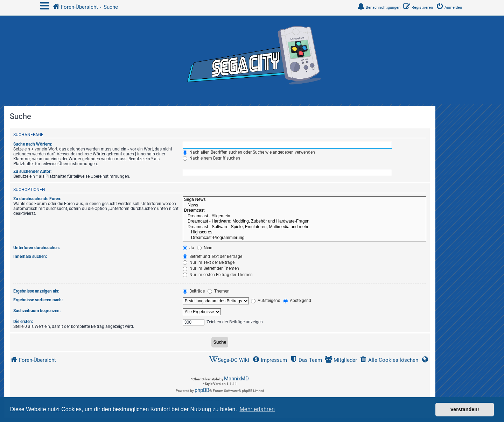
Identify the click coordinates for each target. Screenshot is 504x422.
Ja (188, 248)
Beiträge (194, 291)
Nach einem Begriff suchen (211, 158)
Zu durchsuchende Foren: (37, 199)
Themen (219, 291)
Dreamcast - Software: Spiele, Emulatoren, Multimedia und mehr (304, 227)
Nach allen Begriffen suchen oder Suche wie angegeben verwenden (249, 152)
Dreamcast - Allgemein (304, 216)
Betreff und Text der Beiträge (212, 256)
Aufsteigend (266, 301)
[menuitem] (450, 8)
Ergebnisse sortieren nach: (38, 300)
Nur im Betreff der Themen (211, 268)
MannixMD (236, 379)
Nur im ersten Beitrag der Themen (218, 275)
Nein (205, 248)
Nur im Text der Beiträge (209, 262)
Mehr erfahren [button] (257, 409)
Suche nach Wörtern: (33, 144)
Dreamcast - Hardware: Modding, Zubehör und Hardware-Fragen (304, 221)
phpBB (202, 390)
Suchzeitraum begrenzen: (37, 311)
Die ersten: (23, 322)
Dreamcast (304, 211)
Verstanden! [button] (465, 409)
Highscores (304, 232)
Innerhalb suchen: (30, 256)
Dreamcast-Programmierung (304, 238)
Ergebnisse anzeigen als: (36, 291)
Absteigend (297, 301)
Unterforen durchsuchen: (37, 248)
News (304, 205)
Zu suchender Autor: (32, 171)
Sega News (304, 200)
